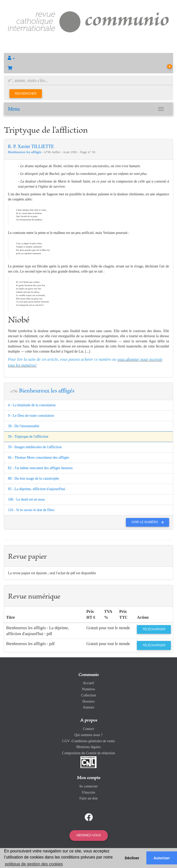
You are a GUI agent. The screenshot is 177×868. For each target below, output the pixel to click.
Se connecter (89, 786)
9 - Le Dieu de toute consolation (31, 416)
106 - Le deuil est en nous (26, 499)
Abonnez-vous (88, 835)
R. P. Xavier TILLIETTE (31, 146)
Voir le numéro (149, 522)
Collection (88, 695)
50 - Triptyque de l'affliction (28, 437)
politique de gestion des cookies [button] (34, 864)
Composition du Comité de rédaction (88, 753)
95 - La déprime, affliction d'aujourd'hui (37, 489)
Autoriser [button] (162, 858)
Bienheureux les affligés (25, 152)
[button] (88, 58)
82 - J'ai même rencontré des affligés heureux (40, 468)
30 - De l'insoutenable (24, 426)
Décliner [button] (132, 858)
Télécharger (154, 629)
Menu (14, 109)
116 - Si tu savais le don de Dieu (31, 510)
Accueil (89, 683)
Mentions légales (88, 747)
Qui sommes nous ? (88, 735)
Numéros (88, 689)
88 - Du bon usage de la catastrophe (33, 478)
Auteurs (88, 707)
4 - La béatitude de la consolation (32, 405)
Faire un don (88, 798)
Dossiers (88, 701)
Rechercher (26, 94)
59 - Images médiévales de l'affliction (35, 447)
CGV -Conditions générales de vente (89, 741)
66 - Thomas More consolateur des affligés (39, 458)
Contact (89, 729)
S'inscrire (88, 792)
